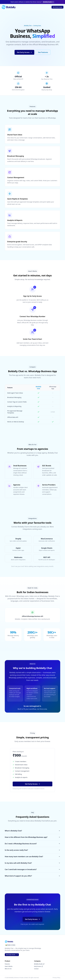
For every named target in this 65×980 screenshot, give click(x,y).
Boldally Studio (39, 964)
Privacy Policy (56, 978)
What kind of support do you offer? (32, 876)
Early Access (38, 966)
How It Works (9, 966)
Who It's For (8, 969)
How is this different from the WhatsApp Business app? (32, 837)
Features (7, 964)
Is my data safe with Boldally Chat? (32, 863)
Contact (36, 969)
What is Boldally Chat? (32, 831)
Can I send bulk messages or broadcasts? (32, 869)
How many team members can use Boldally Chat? (32, 857)
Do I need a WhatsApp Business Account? (32, 844)
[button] (57, 7)
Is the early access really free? (32, 850)
